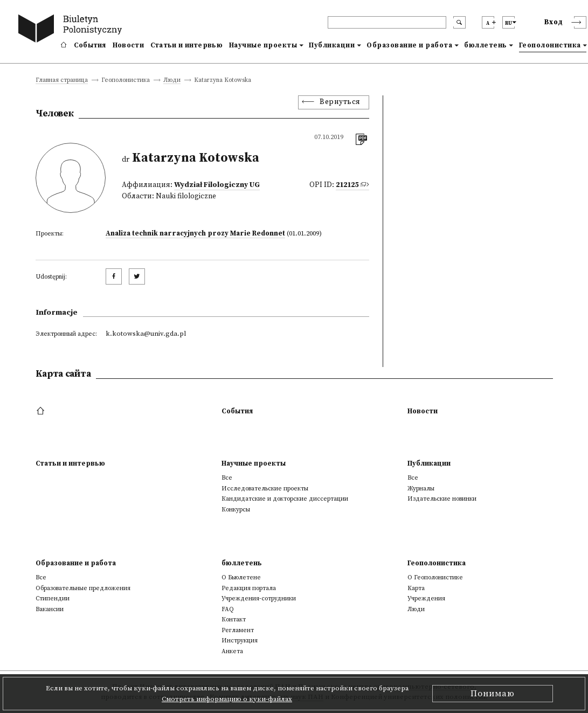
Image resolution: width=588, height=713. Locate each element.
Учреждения (426, 598)
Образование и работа (409, 45)
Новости (128, 45)
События (90, 45)
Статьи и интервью (186, 45)
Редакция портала (249, 588)
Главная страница (62, 81)
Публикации (332, 45)
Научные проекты (263, 45)
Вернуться (340, 102)
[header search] (387, 22)
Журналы (421, 489)
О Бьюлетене (241, 577)
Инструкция (240, 641)
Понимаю (493, 694)
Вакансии (50, 609)
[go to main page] (72, 30)
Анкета (232, 651)
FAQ (228, 609)
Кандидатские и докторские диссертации (285, 499)
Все (227, 478)
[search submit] (459, 22)
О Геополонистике (435, 577)
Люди (172, 81)
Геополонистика (550, 45)
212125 (347, 185)
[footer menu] (42, 411)
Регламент (238, 630)
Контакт (234, 619)
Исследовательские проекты (265, 489)
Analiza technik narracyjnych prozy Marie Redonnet (195, 233)
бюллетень (486, 45)
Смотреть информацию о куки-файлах (227, 699)
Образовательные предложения (83, 588)
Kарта (416, 588)
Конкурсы (236, 510)
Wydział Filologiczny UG (217, 185)
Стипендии (53, 598)
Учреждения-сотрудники (259, 598)
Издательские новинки (442, 499)
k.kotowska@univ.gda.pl (146, 334)
